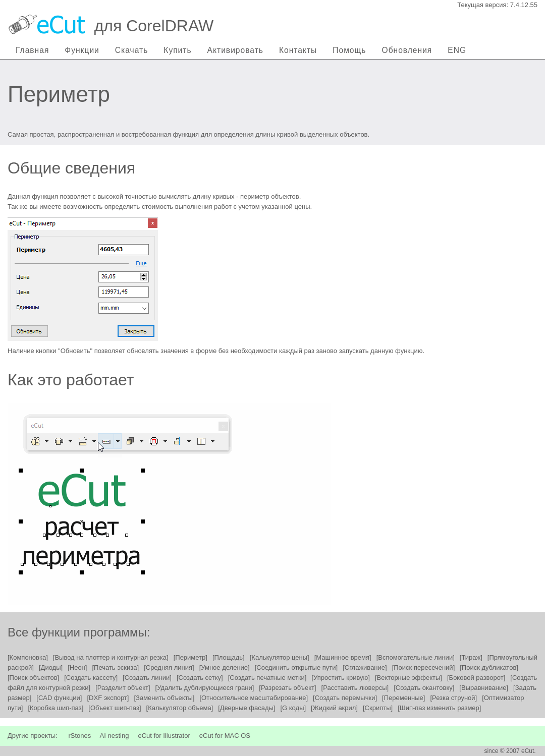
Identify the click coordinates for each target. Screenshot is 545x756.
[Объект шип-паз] (115, 708)
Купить (177, 50)
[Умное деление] (225, 667)
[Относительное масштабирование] (254, 698)
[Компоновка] (28, 657)
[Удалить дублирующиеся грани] (205, 688)
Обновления (407, 50)
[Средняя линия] (169, 667)
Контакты (298, 50)
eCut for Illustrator (164, 736)
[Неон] (77, 667)
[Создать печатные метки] (267, 678)
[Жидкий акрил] (334, 708)
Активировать (235, 50)
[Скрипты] (378, 708)
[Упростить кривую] (341, 678)
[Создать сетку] (200, 678)
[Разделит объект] (123, 688)
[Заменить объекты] (164, 698)
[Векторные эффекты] (408, 678)
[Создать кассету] (91, 678)
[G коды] (293, 708)
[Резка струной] (453, 698)
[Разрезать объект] (287, 688)
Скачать (131, 50)
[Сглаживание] (365, 667)
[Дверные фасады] (247, 708)
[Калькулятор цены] (280, 657)
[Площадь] (229, 657)
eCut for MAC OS (225, 736)
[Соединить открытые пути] (296, 667)
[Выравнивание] (484, 688)
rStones (79, 736)
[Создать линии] (147, 678)
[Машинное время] (343, 657)
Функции (82, 50)
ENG (457, 50)
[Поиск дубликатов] (489, 667)
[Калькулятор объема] (180, 708)
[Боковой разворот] (476, 678)
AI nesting (115, 736)
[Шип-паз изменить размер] (439, 708)
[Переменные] (403, 698)
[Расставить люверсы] (355, 688)
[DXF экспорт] (108, 698)
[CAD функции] (59, 698)
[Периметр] (190, 657)
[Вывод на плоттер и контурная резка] (111, 657)
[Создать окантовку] (424, 688)
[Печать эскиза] (115, 667)
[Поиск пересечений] (424, 667)
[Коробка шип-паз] (56, 708)
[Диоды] (51, 667)
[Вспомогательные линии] (416, 657)
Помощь (349, 50)
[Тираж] (471, 657)
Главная (32, 50)
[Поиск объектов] (33, 678)
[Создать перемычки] (345, 698)
